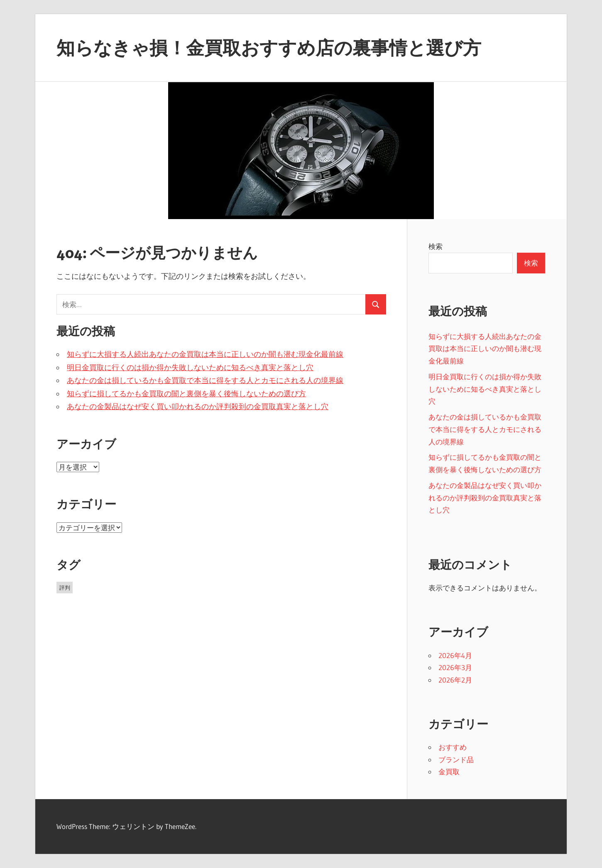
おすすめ (453, 747)
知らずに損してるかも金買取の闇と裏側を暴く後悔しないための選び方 (186, 394)
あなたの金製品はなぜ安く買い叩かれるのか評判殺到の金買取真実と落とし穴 (198, 407)
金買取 (449, 772)
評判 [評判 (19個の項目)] (65, 588)
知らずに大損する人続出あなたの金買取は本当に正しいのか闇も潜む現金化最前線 (205, 354)
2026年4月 (455, 655)
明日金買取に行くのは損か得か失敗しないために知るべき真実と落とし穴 (190, 368)
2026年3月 (455, 667)
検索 (436, 246)
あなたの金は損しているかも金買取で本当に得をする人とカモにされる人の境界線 (205, 380)
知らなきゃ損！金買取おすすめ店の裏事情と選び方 (269, 48)
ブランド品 (456, 759)
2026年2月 (455, 680)
